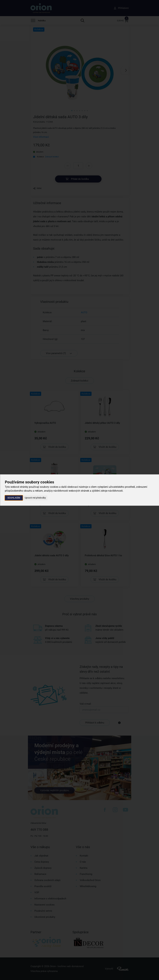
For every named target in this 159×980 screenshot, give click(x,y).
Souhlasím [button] (14, 498)
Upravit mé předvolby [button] (35, 498)
